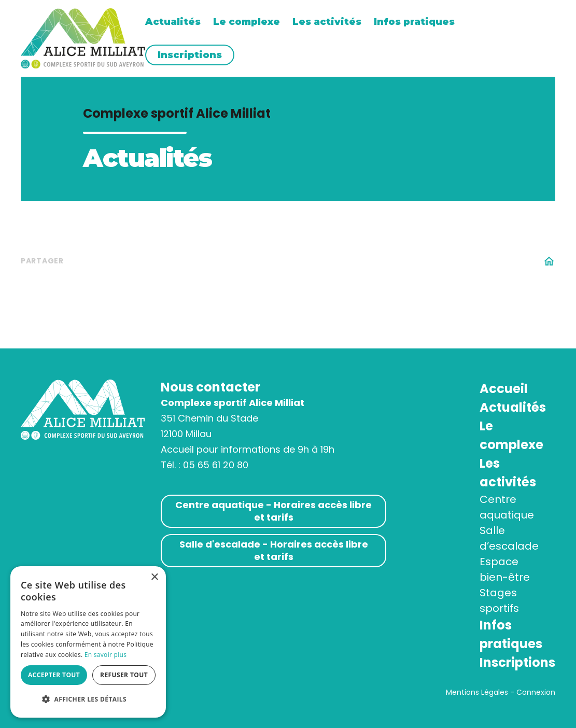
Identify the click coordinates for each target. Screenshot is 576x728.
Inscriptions (190, 55)
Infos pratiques (414, 22)
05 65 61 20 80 (216, 465)
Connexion (536, 692)
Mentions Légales (477, 692)
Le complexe (247, 22)
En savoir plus (106, 655)
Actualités (173, 22)
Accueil (504, 389)
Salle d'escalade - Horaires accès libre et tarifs (274, 550)
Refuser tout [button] (124, 675)
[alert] (88, 642)
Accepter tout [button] (54, 675)
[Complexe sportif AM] (83, 38)
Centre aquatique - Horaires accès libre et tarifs (273, 511)
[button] (88, 699)
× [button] (154, 577)
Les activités (327, 22)
